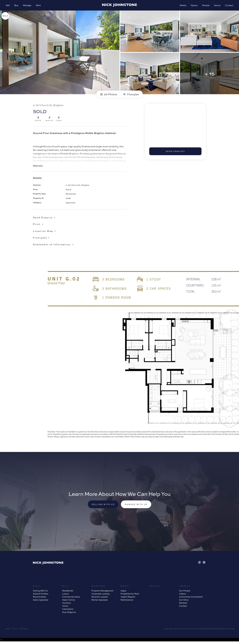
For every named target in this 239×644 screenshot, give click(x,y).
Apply (123, 591)
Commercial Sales (71, 598)
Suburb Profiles (41, 594)
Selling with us (103, 505)
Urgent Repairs (128, 598)
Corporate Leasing (100, 594)
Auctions (66, 604)
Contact (229, 5)
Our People (185, 591)
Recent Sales (39, 598)
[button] (39, 225)
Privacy (15, 629)
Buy (17, 5)
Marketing (220, 629)
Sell (8, 5)
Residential (68, 591)
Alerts (65, 607)
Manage (27, 5)
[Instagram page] (204, 563)
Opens (194, 5)
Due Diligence (69, 613)
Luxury (65, 594)
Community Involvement (191, 598)
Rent (39, 5)
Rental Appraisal (100, 601)
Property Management (102, 591)
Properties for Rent (130, 594)
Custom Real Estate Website (203, 629)
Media (183, 5)
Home (8, 629)
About (217, 5)
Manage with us (137, 505)
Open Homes (69, 601)
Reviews (183, 604)
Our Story (184, 601)
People (205, 5)
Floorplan (131, 95)
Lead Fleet (230, 629)
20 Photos (108, 95)
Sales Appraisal (41, 601)
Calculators (68, 610)
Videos (182, 594)
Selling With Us (40, 591)
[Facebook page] (200, 563)
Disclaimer (24, 629)
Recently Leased (100, 598)
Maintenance (127, 601)
